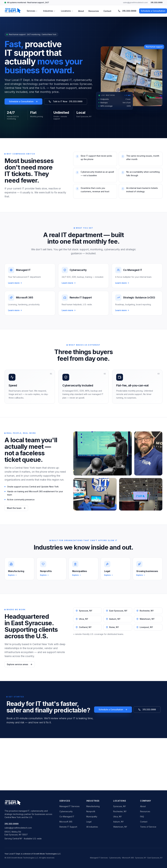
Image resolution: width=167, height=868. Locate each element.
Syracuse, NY (120, 806)
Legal (89, 822)
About (81, 11)
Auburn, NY (118, 822)
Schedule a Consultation (23, 101)
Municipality (92, 817)
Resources (94, 11)
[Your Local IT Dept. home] (13, 11)
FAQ (142, 817)
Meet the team (16, 508)
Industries (49, 11)
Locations (67, 11)
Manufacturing (93, 806)
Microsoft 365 (66, 822)
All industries (92, 827)
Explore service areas (20, 664)
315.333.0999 (157, 2)
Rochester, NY (120, 811)
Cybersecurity (66, 811)
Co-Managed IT (67, 817)
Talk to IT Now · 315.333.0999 (66, 101)
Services (32, 11)
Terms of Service (148, 827)
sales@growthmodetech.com (135, 2)
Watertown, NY (120, 827)
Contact (107, 11)
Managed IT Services (69, 806)
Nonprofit (91, 811)
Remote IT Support (68, 827)
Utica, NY (117, 817)
